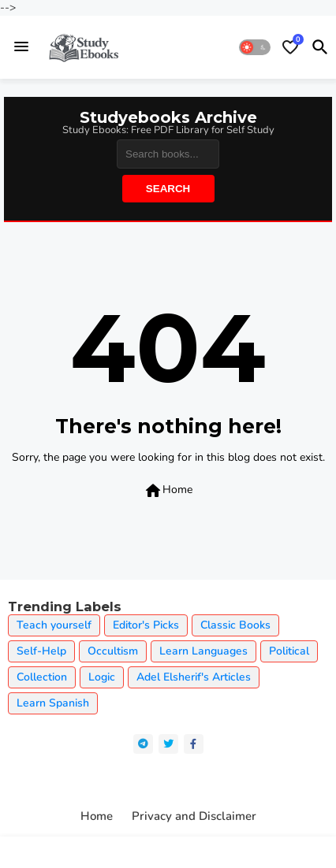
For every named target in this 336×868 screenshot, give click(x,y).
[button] (255, 47)
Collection (42, 677)
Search (168, 189)
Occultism (113, 651)
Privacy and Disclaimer (194, 816)
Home (168, 491)
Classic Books (235, 625)
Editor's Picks (146, 625)
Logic (102, 677)
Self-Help (41, 651)
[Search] (168, 154)
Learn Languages (203, 651)
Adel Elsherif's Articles (194, 677)
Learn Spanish (53, 703)
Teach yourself (54, 625)
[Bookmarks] (290, 47)
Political (289, 651)
